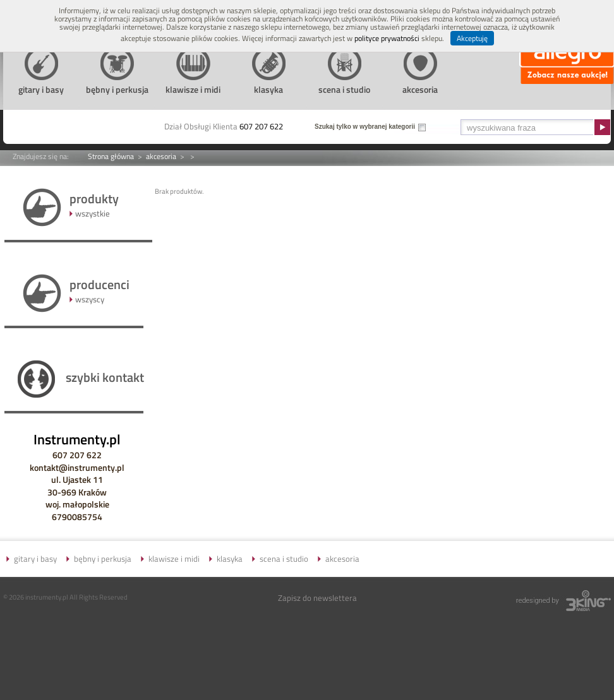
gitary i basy (35, 559)
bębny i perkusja (103, 559)
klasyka (230, 559)
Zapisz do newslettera (317, 598)
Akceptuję (472, 38)
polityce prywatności (387, 38)
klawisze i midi (174, 559)
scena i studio (284, 559)
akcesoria (161, 156)
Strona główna (111, 156)
